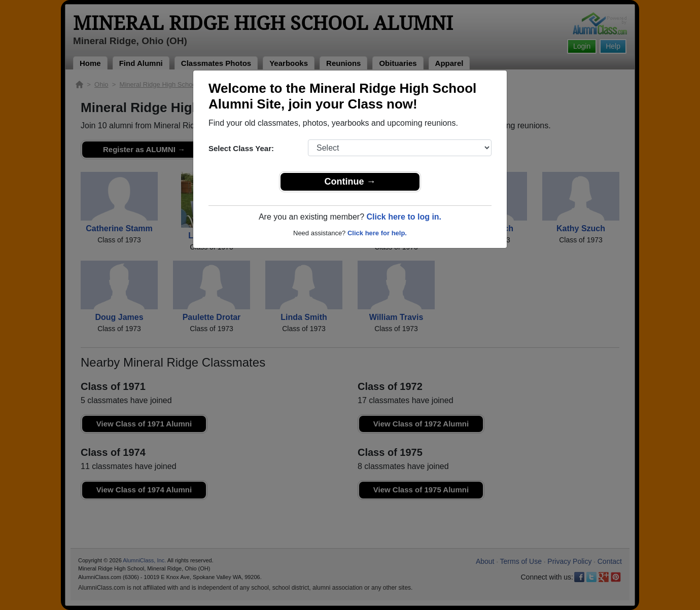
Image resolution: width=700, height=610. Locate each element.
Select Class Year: (241, 148)
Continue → (350, 182)
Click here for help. (377, 233)
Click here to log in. (404, 217)
